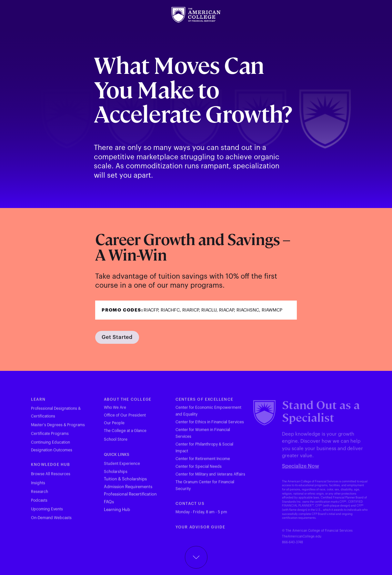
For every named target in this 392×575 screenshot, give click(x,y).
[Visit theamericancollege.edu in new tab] (196, 15)
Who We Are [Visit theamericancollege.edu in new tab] (115, 411)
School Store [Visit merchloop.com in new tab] (116, 442)
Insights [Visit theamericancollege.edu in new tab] (38, 486)
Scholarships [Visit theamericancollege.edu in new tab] (116, 475)
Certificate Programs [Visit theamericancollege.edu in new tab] (50, 437)
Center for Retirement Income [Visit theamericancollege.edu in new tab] (203, 462)
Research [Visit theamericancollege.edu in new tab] (40, 495)
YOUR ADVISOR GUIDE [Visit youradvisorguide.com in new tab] (201, 530)
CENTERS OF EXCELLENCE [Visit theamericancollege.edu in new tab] (204, 402)
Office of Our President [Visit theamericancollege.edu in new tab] (125, 419)
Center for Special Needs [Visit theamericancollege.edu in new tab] (199, 470)
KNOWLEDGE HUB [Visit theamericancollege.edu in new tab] (51, 468)
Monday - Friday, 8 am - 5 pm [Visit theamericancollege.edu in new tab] (201, 515)
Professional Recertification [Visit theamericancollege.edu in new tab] (130, 497)
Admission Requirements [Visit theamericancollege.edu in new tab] (128, 490)
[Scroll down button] (196, 557)
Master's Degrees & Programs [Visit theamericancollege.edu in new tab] (58, 428)
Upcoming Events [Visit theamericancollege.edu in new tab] (47, 512)
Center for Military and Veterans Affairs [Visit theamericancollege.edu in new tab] (210, 478)
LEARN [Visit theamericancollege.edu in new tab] (38, 402)
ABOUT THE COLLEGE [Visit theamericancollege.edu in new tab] (128, 402)
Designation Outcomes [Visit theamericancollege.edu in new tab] (52, 453)
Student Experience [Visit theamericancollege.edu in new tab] (122, 467)
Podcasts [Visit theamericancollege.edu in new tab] (39, 504)
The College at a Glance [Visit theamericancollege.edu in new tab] (125, 434)
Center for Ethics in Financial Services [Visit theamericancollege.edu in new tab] (210, 425)
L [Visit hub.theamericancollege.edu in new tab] (105, 513)
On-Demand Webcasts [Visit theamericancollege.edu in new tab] (51, 521)
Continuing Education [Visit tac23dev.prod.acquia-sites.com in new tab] (50, 446)
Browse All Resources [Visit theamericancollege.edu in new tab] (51, 477)
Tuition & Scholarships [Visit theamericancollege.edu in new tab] (125, 482)
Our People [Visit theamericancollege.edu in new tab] (114, 426)
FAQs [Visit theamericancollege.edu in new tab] (109, 505)
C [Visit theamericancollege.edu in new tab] (177, 507)
